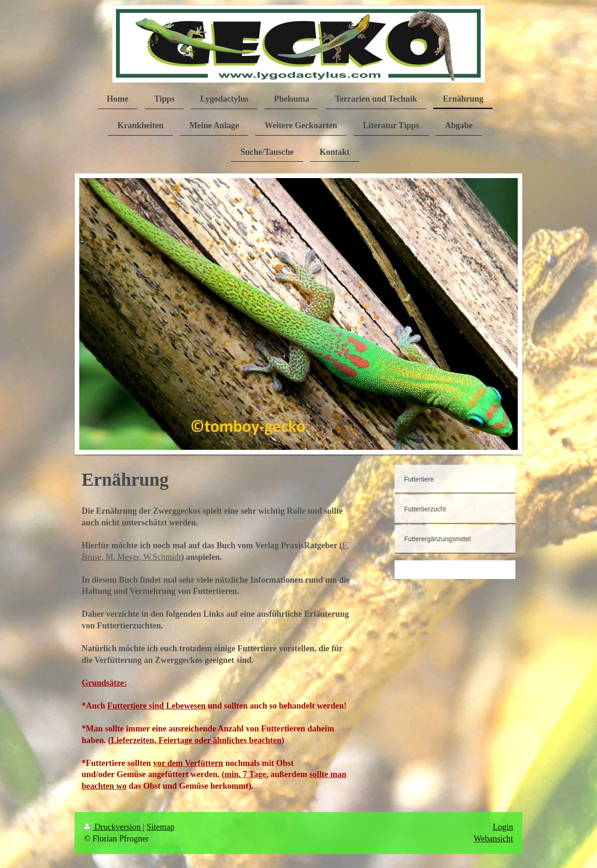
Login (503, 827)
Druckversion (113, 827)
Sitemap (160, 827)
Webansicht (493, 839)
